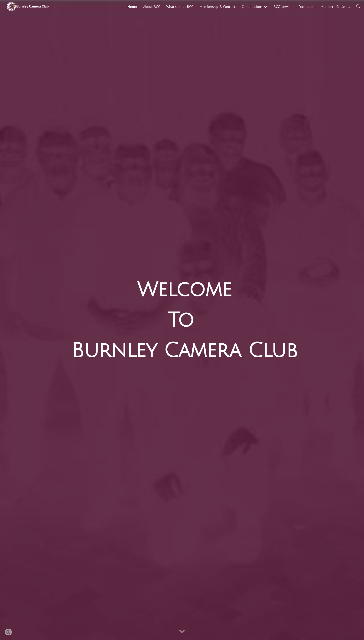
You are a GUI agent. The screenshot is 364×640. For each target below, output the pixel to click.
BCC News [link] (281, 7)
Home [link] (132, 7)
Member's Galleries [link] (335, 7)
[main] (182, 320)
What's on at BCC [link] (180, 7)
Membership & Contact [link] (218, 7)
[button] (358, 7)
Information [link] (305, 7)
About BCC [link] (152, 7)
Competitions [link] (252, 7)
